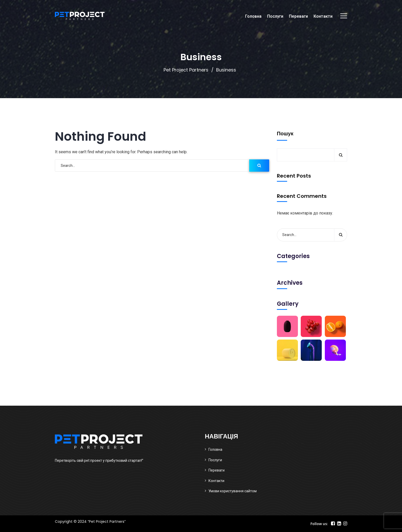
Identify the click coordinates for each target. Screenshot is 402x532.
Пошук (285, 134)
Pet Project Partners (186, 70)
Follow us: (319, 524)
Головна (253, 16)
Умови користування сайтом (233, 491)
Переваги (298, 16)
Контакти (323, 16)
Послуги (275, 16)
